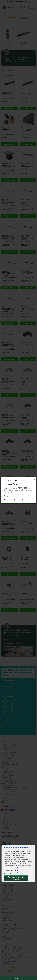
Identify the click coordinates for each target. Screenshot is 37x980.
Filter (16, 978)
